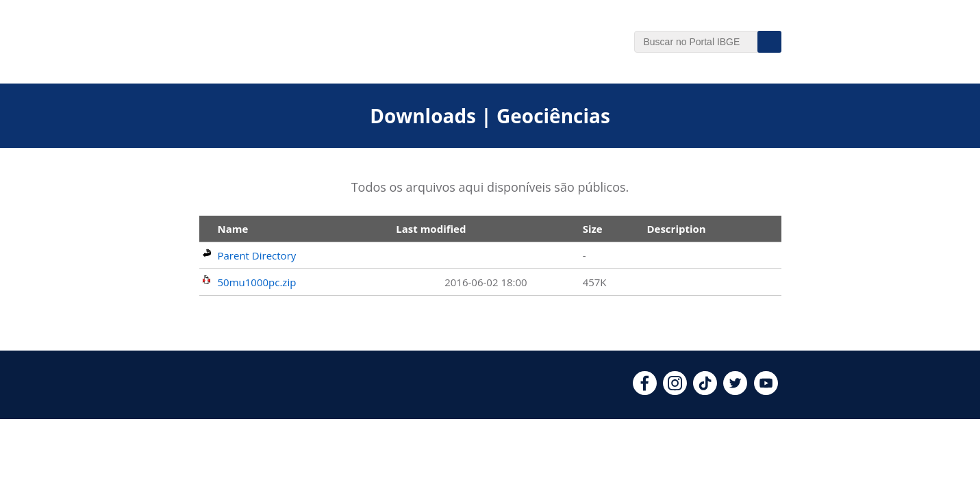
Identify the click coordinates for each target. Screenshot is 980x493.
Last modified (431, 229)
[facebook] (645, 391)
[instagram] (675, 391)
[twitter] (735, 391)
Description (676, 229)
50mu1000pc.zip (257, 282)
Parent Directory (257, 255)
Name (233, 229)
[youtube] (766, 391)
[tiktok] (705, 391)
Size (593, 229)
